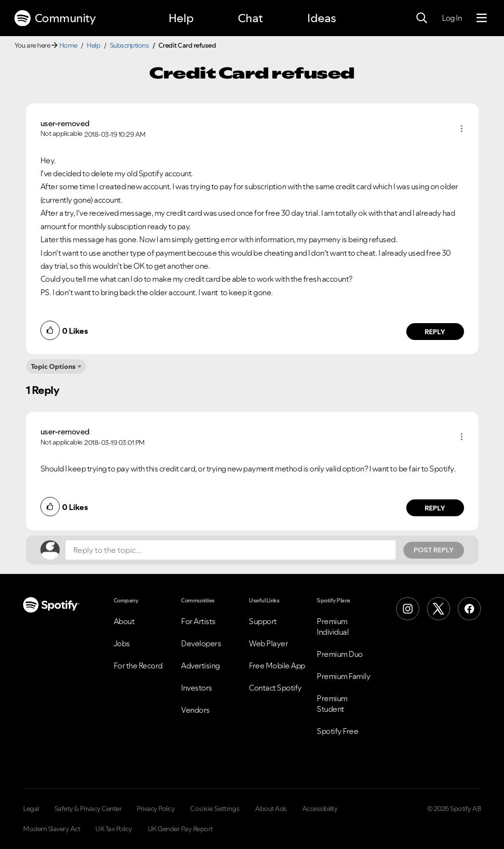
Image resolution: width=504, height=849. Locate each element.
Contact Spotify (275, 688)
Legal (31, 809)
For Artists (198, 621)
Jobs (122, 643)
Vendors (195, 710)
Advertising (200, 666)
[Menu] (482, 18)
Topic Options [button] (53, 366)
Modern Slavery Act (52, 829)
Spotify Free (337, 731)
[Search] (422, 18)
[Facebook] (469, 609)
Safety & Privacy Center (88, 809)
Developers (201, 643)
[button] (462, 129)
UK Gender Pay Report (180, 829)
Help (181, 18)
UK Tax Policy (114, 829)
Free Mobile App (277, 666)
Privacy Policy (156, 809)
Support (263, 621)
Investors (197, 688)
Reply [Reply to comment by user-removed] (435, 332)
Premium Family (343, 676)
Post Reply (434, 550)
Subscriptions (129, 45)
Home (68, 45)
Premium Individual (333, 627)
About (124, 621)
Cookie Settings (215, 809)
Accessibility (320, 809)
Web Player (268, 643)
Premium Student (332, 704)
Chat (250, 18)
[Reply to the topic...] (231, 550)
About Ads (271, 809)
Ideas (322, 18)
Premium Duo (340, 654)
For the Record (138, 666)
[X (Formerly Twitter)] (439, 609)
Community (55, 18)
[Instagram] (408, 609)
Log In (452, 18)
